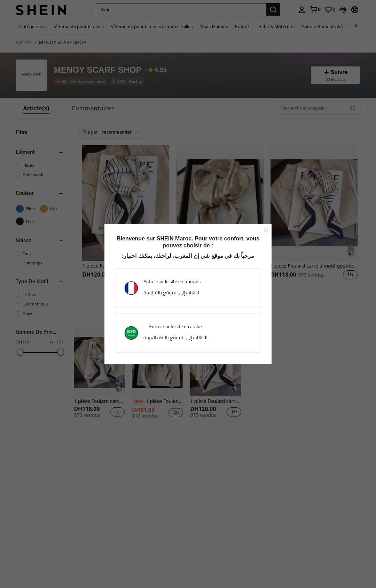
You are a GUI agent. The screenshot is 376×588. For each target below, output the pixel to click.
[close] (266, 230)
